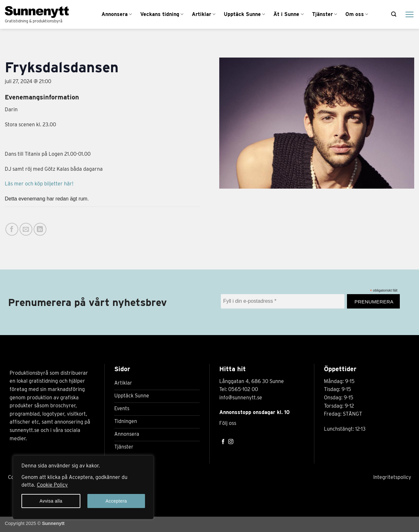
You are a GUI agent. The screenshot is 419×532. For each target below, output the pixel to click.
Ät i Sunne (288, 14)
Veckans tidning (162, 14)
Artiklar (204, 14)
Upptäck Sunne (244, 14)
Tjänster (325, 14)
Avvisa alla (51, 501)
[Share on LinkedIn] (40, 229)
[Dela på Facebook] (12, 229)
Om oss (357, 14)
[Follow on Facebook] (223, 442)
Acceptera (116, 501)
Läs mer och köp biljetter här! (39, 184)
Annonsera (117, 14)
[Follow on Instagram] (231, 442)
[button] (394, 14)
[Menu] (409, 14)
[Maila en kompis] (26, 229)
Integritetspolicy (392, 477)
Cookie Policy (52, 485)
